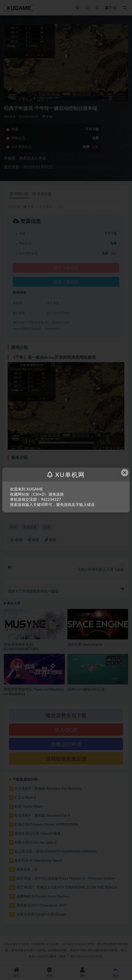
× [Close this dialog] (125, 472)
